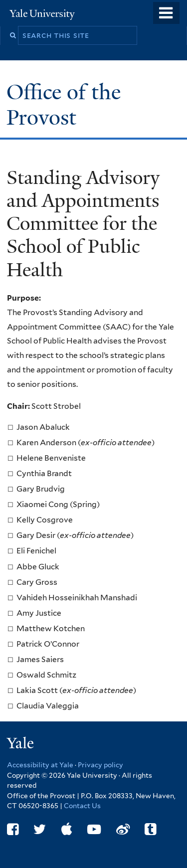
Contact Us (82, 806)
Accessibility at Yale (40, 765)
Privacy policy (100, 765)
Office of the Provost (64, 104)
